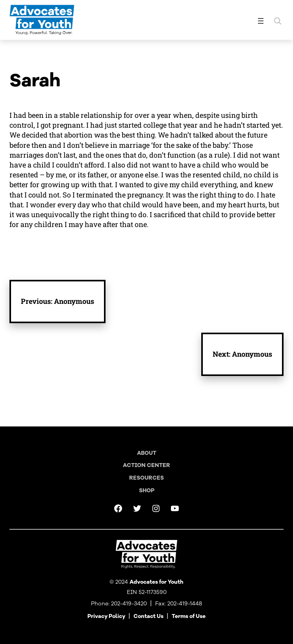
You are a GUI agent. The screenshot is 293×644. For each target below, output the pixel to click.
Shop (147, 490)
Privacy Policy (106, 616)
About (147, 453)
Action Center (146, 465)
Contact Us (148, 616)
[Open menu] (261, 21)
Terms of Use (189, 616)
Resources (146, 478)
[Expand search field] (278, 21)
